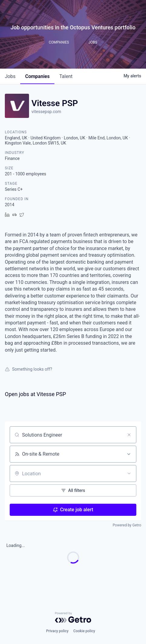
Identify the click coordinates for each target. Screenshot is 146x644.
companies (37, 76)
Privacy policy (57, 631)
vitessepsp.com (46, 112)
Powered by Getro (127, 525)
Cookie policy (84, 631)
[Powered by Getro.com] (73, 617)
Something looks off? (28, 369)
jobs (10, 76)
